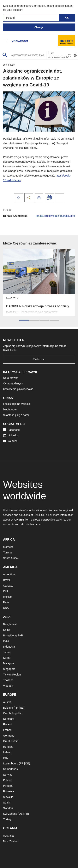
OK (67, 18)
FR (16, 708)
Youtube (10, 441)
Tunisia (7, 552)
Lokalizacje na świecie (17, 404)
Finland (8, 724)
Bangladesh (10, 624)
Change (39, 27)
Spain (7, 803)
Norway (8, 775)
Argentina (9, 574)
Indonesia (9, 647)
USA (6, 608)
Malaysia (8, 663)
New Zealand (11, 841)
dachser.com (34, 524)
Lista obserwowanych (60, 55)
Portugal (8, 786)
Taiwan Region (12, 675)
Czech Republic (13, 713)
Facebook (11, 430)
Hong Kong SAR (13, 635)
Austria (7, 702)
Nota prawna (11, 378)
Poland (7, 780)
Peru (6, 602)
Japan (7, 652)
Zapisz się (39, 359)
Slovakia (8, 797)
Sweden (8, 808)
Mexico (7, 597)
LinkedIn (11, 435)
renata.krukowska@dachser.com (55, 216)
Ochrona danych (13, 383)
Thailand (8, 680)
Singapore (9, 669)
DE (27, 763)
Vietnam (8, 686)
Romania (9, 791)
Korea (7, 658)
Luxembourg (11, 763)
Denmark (9, 719)
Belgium (8, 708)
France (7, 730)
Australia (8, 836)
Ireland (7, 752)
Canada (8, 586)
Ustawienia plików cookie (18, 389)
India (6, 641)
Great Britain (11, 741)
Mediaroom (20, 41)
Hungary (8, 747)
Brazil (6, 580)
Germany (9, 736)
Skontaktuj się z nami (16, 415)
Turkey (7, 819)
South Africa (10, 558)
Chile (6, 591)
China (7, 630)
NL (22, 708)
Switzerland (10, 814)
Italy (6, 758)
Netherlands (10, 769)
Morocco (8, 547)
